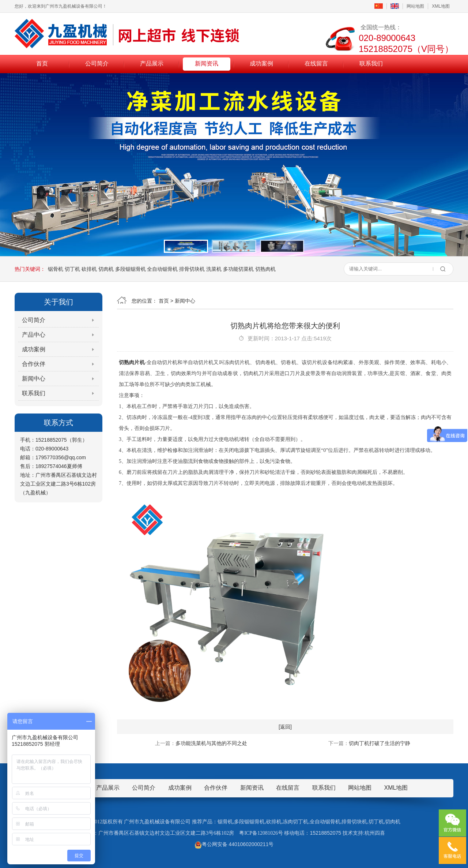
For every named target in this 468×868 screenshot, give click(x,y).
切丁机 (72, 269)
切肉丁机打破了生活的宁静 (380, 743)
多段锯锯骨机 (131, 269)
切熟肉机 (265, 269)
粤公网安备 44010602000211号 (234, 844)
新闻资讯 (207, 63)
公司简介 (97, 63)
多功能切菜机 (238, 269)
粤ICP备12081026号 (261, 833)
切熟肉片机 (132, 362)
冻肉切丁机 (295, 822)
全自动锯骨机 (162, 269)
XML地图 (441, 6)
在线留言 (316, 63)
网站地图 (415, 6)
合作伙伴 (34, 364)
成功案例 (261, 63)
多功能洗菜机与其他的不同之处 (211, 743)
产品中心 (34, 335)
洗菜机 (214, 269)
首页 (42, 63)
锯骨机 (56, 269)
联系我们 (371, 63)
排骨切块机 (192, 269)
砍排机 (89, 269)
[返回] (285, 727)
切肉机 (106, 269)
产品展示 (152, 63)
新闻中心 (34, 379)
